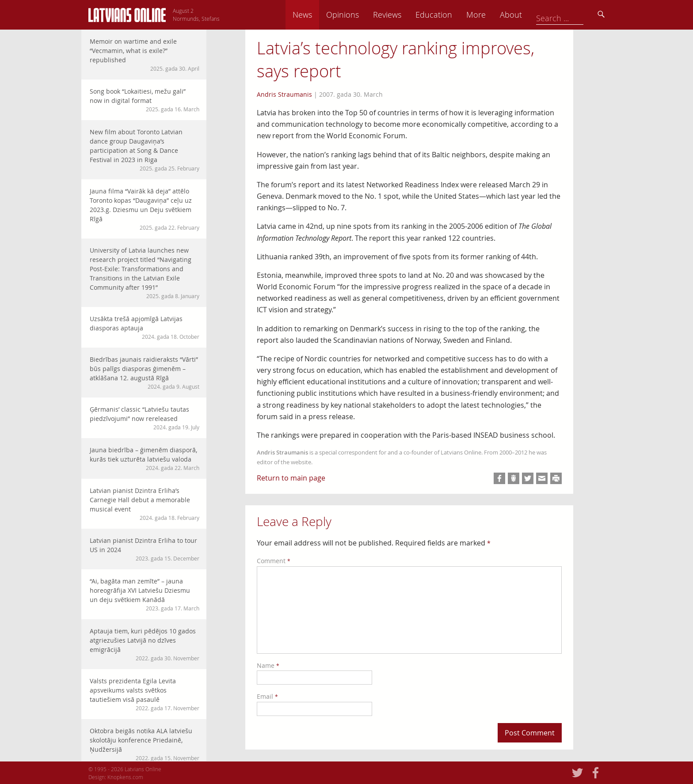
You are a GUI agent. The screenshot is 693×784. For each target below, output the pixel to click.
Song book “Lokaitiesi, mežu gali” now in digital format (145, 100)
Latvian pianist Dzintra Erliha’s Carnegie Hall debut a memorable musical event (145, 504)
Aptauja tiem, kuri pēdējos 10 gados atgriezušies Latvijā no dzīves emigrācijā (145, 644)
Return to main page (291, 478)
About (572, 15)
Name (268, 665)
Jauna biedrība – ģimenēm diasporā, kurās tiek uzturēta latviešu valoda (145, 459)
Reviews (449, 15)
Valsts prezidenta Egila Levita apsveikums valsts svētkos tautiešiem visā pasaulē (145, 694)
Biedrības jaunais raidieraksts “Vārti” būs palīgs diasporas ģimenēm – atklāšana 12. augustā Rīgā (145, 373)
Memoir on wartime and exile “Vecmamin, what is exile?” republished (145, 55)
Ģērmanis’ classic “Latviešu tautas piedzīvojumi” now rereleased (145, 418)
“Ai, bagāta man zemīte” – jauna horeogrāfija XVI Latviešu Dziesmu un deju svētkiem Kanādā (145, 595)
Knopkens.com (125, 777)
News (364, 15)
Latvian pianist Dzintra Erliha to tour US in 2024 (145, 549)
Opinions (404, 15)
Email (267, 696)
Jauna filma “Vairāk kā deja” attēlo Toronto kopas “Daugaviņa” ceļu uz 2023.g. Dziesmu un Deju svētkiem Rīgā (145, 209)
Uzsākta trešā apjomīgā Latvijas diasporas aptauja (145, 328)
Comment (274, 561)
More (537, 15)
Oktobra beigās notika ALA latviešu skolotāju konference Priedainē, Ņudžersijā (145, 744)
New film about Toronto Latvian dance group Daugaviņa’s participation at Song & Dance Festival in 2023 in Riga (145, 150)
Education (495, 15)
